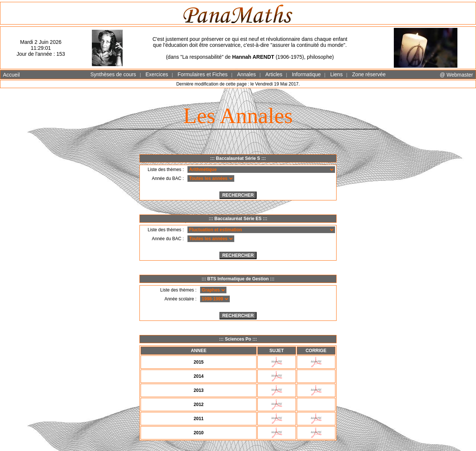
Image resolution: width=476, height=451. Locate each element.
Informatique (306, 74)
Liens (336, 74)
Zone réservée (369, 74)
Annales (246, 74)
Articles (274, 74)
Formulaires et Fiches (202, 74)
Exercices (157, 74)
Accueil (11, 75)
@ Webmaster (456, 75)
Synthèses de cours (113, 74)
